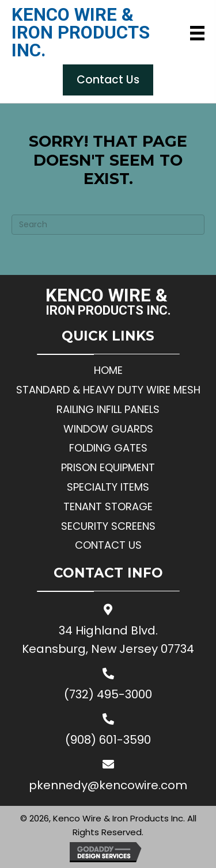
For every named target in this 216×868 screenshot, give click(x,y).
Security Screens (108, 526)
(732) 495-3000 (108, 694)
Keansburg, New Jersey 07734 (108, 649)
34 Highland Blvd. (108, 630)
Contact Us (108, 545)
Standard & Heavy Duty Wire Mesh (108, 390)
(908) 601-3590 (108, 740)
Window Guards (108, 429)
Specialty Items (108, 487)
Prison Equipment (108, 467)
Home (108, 370)
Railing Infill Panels (108, 409)
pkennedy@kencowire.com (108, 785)
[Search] (108, 225)
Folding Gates (108, 448)
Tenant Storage (108, 506)
